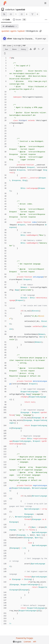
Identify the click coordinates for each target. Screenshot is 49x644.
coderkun (10, 10)
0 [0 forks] (37, 14)
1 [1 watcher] (16, 14)
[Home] (5, 3)
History (23, 49)
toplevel (21, 31)
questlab (21, 10)
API (35, 642)
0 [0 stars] (27, 14)
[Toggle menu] (45, 3)
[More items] (46, 20)
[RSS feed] (4, 14)
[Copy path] (41, 31)
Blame (14, 49)
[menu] (17, 642)
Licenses (27, 642)
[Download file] (31, 49)
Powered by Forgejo (24, 638)
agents (13, 31)
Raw (7, 49)
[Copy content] (35, 49)
